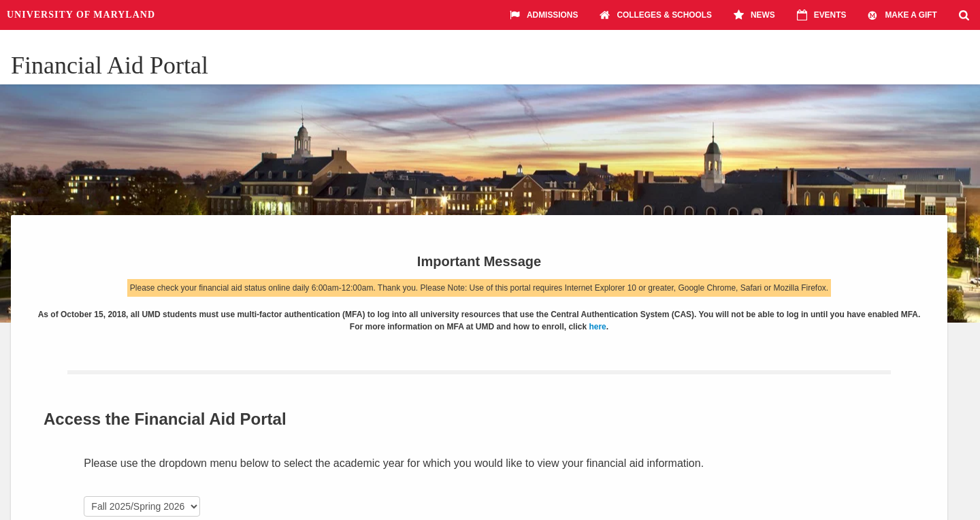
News (754, 15)
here (597, 327)
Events (822, 15)
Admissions (544, 15)
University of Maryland (81, 15)
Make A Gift (902, 15)
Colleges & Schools (656, 15)
